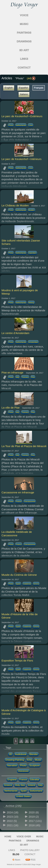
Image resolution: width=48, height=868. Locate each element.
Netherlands (21, 125)
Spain (18, 584)
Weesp (31, 303)
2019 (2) (34, 817)
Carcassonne (30, 501)
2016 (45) (35, 825)
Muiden (31, 210)
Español (23, 88)
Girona (36, 584)
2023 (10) (13, 817)
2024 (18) (13, 812)
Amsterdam (33, 342)
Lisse (31, 125)
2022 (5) (12, 821)
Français (39, 88)
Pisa (33, 377)
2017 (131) (35, 821)
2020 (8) (34, 812)
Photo (11, 125)
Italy (17, 377)
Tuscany (25, 377)
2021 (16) (13, 825)
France (19, 501)
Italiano (24, 94)
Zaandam (32, 253)
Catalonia (27, 584)
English (9, 88)
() (31, 78)
